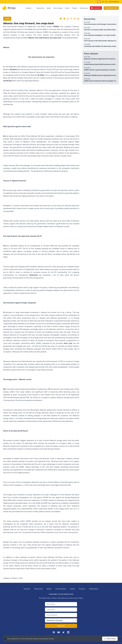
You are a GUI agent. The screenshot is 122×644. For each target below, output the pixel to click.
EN (103, 2)
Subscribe (61, 626)
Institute (27, 589)
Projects (75, 8)
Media (49, 8)
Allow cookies (110, 639)
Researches (40, 8)
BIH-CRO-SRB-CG (114, 2)
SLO (107, 2)
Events (67, 8)
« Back (7, 19)
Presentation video (111, 8)
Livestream (96, 8)
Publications (84, 8)
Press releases (58, 8)
